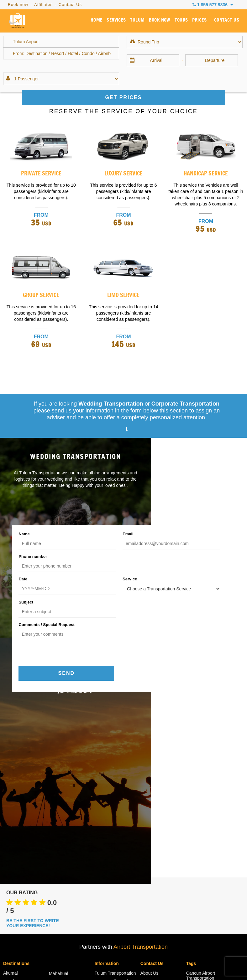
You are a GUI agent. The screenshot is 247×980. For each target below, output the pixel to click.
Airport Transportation (141, 735)
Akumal (11, 761)
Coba (54, 835)
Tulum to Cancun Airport (203, 890)
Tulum (55, 819)
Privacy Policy (141, 962)
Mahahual (59, 762)
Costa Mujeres (17, 810)
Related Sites (199, 909)
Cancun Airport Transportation (201, 764)
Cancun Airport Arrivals (117, 796)
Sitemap (53, 962)
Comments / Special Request (46, 579)
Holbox (10, 802)
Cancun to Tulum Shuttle (203, 803)
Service (98, 556)
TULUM (143, 22)
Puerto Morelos (64, 802)
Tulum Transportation (115, 761)
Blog (99, 846)
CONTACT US (228, 22)
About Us (150, 761)
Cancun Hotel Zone (22, 778)
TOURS (185, 22)
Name (24, 534)
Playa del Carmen (66, 778)
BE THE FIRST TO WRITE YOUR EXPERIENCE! (33, 711)
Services (149, 778)
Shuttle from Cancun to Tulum (209, 843)
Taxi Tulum (197, 853)
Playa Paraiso (62, 811)
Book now (18, 5)
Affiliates (43, 5)
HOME (104, 22)
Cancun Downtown (22, 786)
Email (96, 534)
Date (23, 556)
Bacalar (11, 770)
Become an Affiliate (159, 794)
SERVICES (123, 22)
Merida (56, 770)
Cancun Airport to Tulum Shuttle (203, 790)
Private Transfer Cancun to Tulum (203, 830)
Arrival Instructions (103, 962)
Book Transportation (160, 786)
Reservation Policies (182, 962)
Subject (170, 556)
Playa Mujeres (63, 786)
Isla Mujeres (15, 818)
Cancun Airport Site (114, 830)
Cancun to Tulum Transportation (203, 816)
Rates (100, 838)
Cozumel (12, 794)
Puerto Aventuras (66, 794)
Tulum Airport (199, 880)
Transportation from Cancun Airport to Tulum (205, 866)
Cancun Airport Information (109, 820)
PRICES (202, 22)
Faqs (73, 962)
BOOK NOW (164, 22)
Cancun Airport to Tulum (203, 777)
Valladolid (58, 843)
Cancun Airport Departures (109, 806)
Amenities (196, 901)
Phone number (177, 534)
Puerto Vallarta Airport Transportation (116, 772)
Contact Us (70, 5)
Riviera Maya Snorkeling (108, 785)
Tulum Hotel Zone (66, 827)
